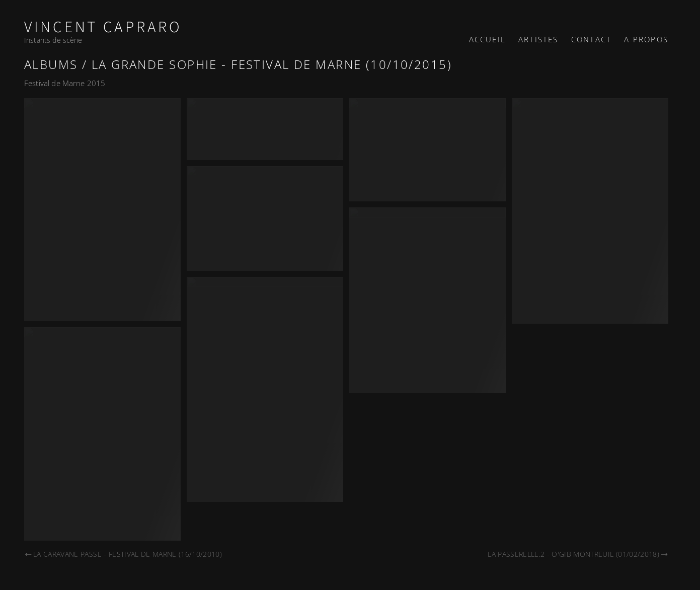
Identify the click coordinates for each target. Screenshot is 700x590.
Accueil (487, 39)
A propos (646, 39)
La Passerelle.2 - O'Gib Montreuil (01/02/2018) (578, 554)
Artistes (538, 39)
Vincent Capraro (103, 27)
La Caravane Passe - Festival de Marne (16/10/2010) (123, 554)
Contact (591, 39)
